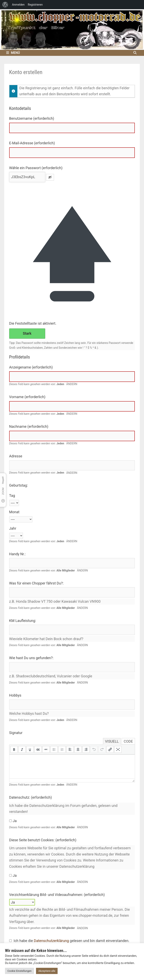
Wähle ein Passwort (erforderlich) (36, 168)
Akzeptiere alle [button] (47, 971)
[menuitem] (5, 5)
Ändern (72, 384)
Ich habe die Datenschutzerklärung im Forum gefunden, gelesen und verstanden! (63, 809)
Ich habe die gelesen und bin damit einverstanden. (69, 941)
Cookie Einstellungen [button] (19, 971)
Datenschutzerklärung (51, 941)
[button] (14, 749)
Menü (13, 53)
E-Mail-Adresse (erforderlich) (32, 143)
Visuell (112, 741)
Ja (13, 821)
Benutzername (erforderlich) (32, 118)
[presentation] (14, 749)
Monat (14, 512)
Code (128, 741)
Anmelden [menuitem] (18, 5)
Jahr (13, 528)
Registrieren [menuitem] (35, 5)
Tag (12, 496)
